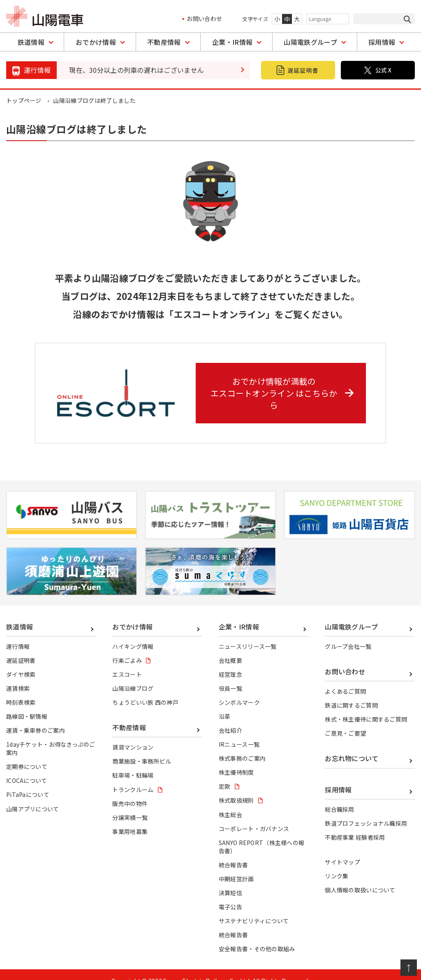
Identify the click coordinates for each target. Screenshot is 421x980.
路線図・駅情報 (27, 704)
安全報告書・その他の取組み (257, 936)
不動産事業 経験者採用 (355, 825)
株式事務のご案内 (242, 746)
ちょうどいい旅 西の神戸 (145, 690)
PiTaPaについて (28, 782)
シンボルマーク (239, 690)
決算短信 (230, 880)
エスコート (127, 662)
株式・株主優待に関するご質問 (366, 707)
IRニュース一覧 (239, 732)
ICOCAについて (27, 768)
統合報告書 (234, 852)
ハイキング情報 (133, 634)
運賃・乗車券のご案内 (36, 718)
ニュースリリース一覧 (248, 634)
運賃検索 (18, 676)
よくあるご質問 (345, 679)
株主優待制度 (236, 760)
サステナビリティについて (254, 908)
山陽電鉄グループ (310, 42)
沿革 (225, 704)
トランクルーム (133, 777)
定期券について (27, 754)
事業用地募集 (130, 819)
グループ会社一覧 (348, 634)
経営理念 (230, 662)
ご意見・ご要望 (345, 721)
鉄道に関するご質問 (351, 693)
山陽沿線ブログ (133, 676)
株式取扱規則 (236, 788)
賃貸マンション (133, 735)
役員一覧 (230, 676)
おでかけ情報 (96, 42)
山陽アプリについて (33, 797)
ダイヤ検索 (21, 662)
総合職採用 (340, 797)
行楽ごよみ (127, 648)
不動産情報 (164, 42)
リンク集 (337, 864)
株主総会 (230, 802)
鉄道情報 (31, 42)
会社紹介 (230, 718)
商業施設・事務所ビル (142, 749)
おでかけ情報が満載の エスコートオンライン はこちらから (284, 386)
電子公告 (230, 894)
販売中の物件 (130, 791)
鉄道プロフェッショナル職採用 (366, 811)
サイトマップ (342, 850)
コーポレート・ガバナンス (254, 816)
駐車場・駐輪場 (133, 763)
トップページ (24, 100)
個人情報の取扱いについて (360, 878)
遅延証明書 (21, 648)
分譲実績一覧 (130, 805)
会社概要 (230, 648)
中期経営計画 (236, 866)
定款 (225, 774)
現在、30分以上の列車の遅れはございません (137, 70)
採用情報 (382, 42)
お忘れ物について (352, 746)
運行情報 (18, 634)
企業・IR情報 (232, 42)
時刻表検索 (21, 690)
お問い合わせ (204, 19)
